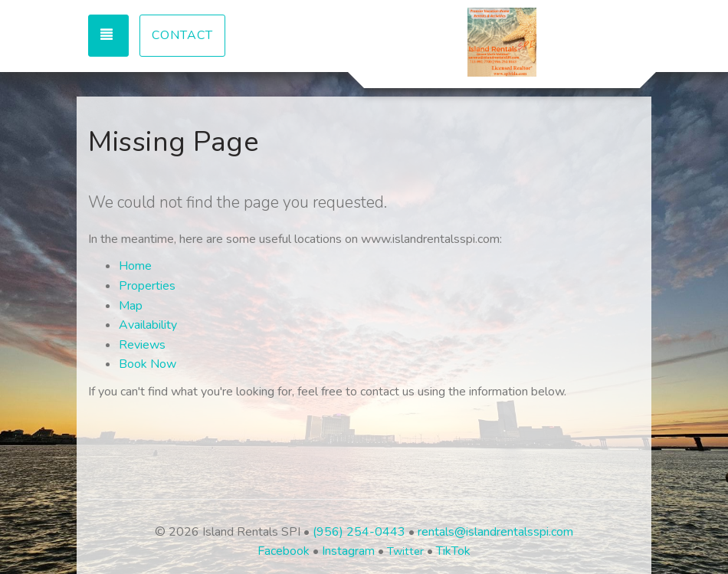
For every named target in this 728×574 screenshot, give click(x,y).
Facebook (284, 551)
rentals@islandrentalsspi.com (495, 532)
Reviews (142, 345)
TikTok (453, 551)
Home (135, 266)
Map (131, 306)
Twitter (405, 551)
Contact (182, 35)
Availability (148, 325)
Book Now (148, 364)
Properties (147, 286)
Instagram (348, 551)
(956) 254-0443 (359, 532)
